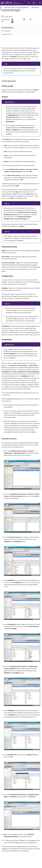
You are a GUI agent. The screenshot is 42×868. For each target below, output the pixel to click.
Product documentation (17, 3)
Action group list (8, 31)
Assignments (6, 395)
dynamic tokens (17, 69)
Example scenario (8, 34)
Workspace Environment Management (17, 7)
